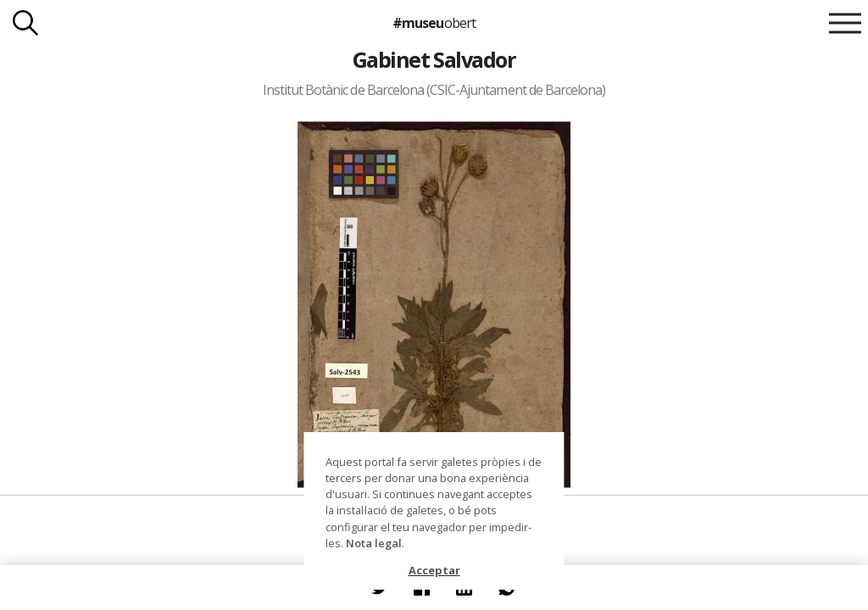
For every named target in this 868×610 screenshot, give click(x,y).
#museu (434, 23)
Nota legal (374, 543)
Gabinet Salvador (434, 59)
